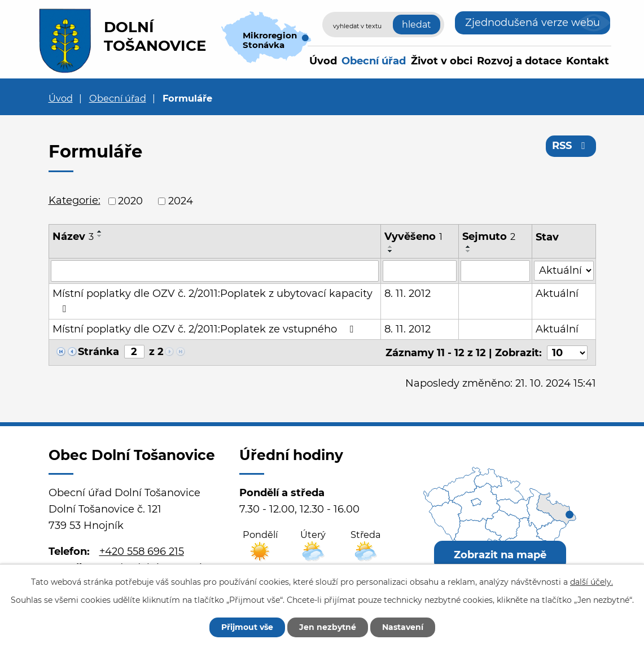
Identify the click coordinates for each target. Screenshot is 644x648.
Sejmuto (489, 237)
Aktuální (557, 294)
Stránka (98, 352)
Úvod (323, 61)
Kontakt (588, 61)
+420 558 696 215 (142, 551)
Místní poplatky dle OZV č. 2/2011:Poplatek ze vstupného (205, 329)
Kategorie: (75, 200)
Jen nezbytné (328, 627)
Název (73, 237)
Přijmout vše (247, 627)
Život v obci (442, 61)
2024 (181, 201)
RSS (571, 146)
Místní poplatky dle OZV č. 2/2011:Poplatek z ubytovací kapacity (213, 301)
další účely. (592, 582)
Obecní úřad (374, 61)
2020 (130, 201)
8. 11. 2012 (408, 294)
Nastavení (403, 627)
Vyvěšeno (413, 237)
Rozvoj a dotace (519, 61)
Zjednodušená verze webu (533, 23)
